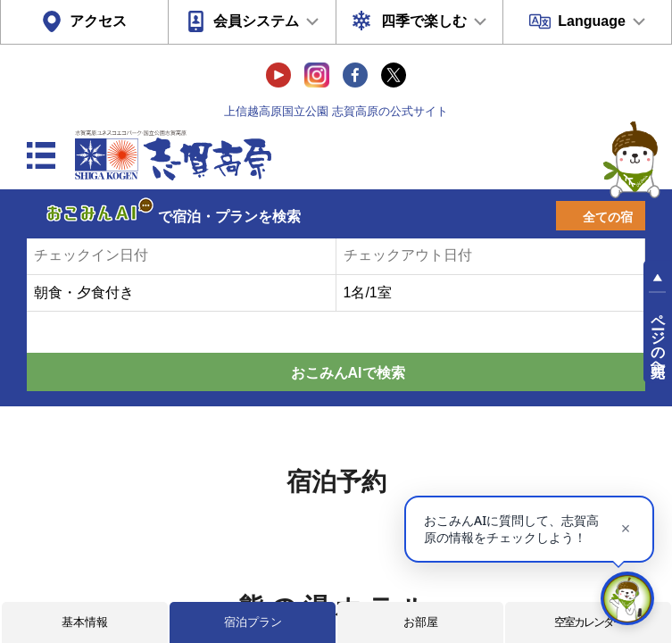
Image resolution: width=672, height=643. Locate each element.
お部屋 (421, 622)
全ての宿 (608, 217)
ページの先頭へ (658, 338)
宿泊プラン (253, 622)
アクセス (98, 21)
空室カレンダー (589, 622)
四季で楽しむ (424, 21)
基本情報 (85, 622)
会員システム (256, 21)
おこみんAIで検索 (348, 373)
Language (592, 21)
